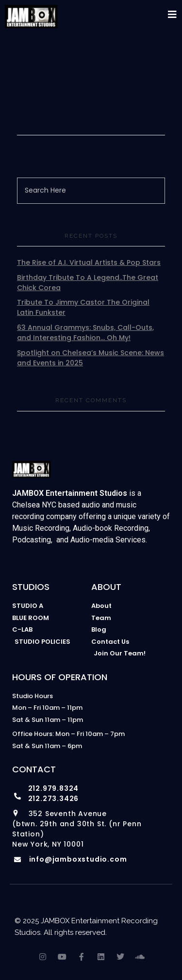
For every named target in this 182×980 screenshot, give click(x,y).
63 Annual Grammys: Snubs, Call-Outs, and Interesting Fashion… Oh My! (85, 333)
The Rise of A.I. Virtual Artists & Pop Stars (89, 262)
